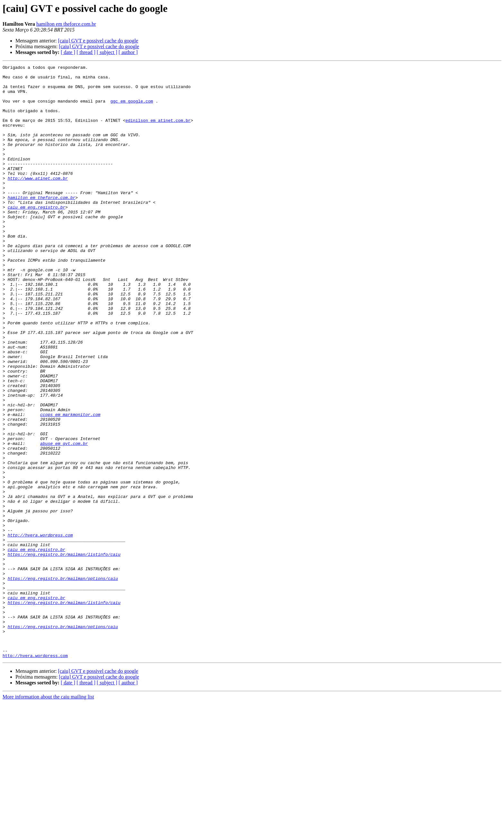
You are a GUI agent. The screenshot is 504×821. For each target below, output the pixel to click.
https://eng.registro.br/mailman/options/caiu (63, 681)
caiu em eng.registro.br (36, 236)
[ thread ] (86, 52)
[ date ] (68, 52)
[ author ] (128, 52)
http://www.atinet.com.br (38, 201)
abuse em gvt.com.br (64, 519)
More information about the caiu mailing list (48, 815)
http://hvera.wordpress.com (40, 629)
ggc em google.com (132, 109)
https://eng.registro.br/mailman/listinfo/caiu (64, 653)
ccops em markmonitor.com (70, 485)
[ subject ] (107, 52)
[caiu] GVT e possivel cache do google (98, 41)
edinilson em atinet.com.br (158, 132)
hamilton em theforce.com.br (66, 24)
